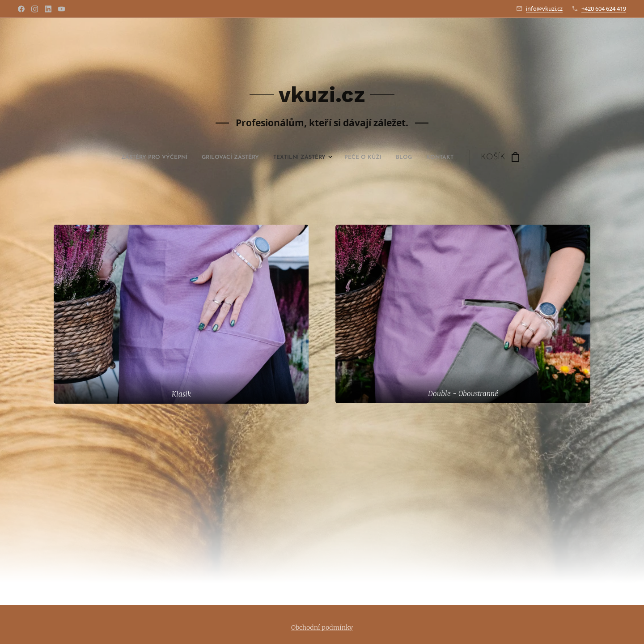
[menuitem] (253, 158)
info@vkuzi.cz (544, 9)
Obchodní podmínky (322, 627)
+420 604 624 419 (604, 9)
